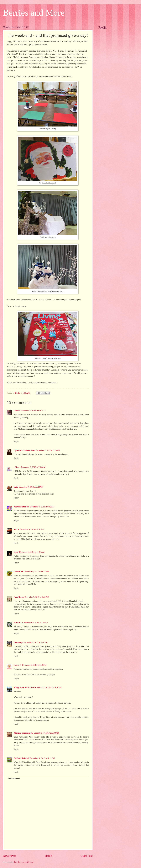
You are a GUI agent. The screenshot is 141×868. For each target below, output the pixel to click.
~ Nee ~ (17, 467)
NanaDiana (19, 597)
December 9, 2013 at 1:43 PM (37, 597)
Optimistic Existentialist (24, 450)
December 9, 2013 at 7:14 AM (33, 467)
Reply (16, 441)
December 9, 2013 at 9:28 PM (49, 688)
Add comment (14, 778)
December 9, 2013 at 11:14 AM (32, 552)
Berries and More (34, 13)
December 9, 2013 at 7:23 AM (31, 487)
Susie (16, 552)
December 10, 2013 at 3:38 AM (46, 733)
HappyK (18, 665)
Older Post (87, 856)
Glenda (17, 411)
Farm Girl (18, 572)
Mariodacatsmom (21, 507)
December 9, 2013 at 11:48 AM (36, 572)
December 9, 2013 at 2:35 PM (36, 623)
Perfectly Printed (21, 758)
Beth (16, 487)
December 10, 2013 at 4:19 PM (42, 758)
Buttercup (18, 642)
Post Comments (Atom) (24, 862)
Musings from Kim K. (23, 733)
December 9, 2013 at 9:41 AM (32, 529)
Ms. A (16, 529)
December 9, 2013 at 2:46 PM (36, 642)
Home (48, 856)
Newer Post (10, 856)
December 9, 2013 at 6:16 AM (48, 450)
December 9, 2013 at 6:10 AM (33, 411)
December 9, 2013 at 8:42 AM (42, 507)
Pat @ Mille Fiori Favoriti (25, 688)
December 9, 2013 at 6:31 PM (34, 665)
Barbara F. (19, 623)
